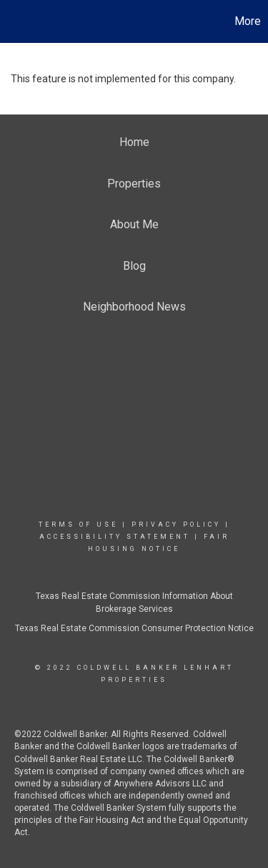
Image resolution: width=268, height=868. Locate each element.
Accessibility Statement (115, 537)
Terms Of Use (78, 525)
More (248, 21)
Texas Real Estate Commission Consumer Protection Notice (134, 628)
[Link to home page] (13, 21)
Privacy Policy (176, 525)
